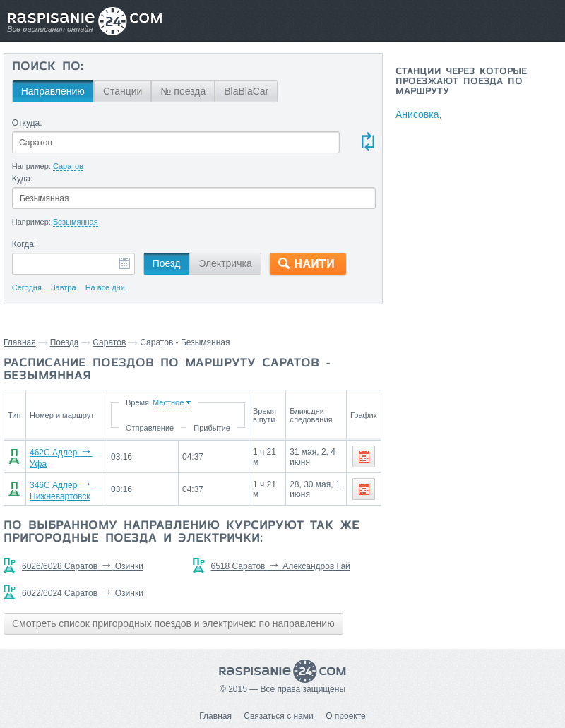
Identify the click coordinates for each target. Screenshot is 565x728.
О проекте (346, 716)
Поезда (65, 342)
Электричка (225, 263)
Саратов (109, 342)
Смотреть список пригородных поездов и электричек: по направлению (173, 623)
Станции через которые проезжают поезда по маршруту (461, 82)
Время (141, 402)
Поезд (167, 263)
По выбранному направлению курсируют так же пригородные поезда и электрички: (182, 532)
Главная (20, 342)
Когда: (24, 244)
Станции (123, 91)
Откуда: (27, 123)
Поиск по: (48, 67)
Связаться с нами (278, 716)
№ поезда (183, 91)
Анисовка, (418, 114)
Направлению (53, 91)
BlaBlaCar (246, 91)
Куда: (23, 179)
